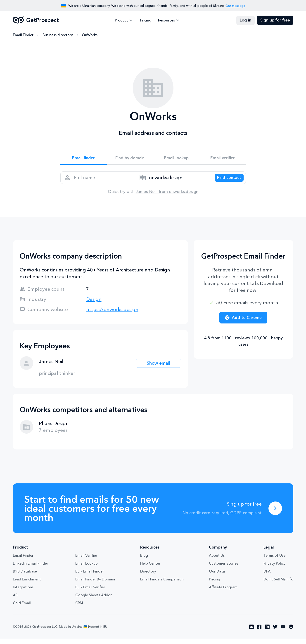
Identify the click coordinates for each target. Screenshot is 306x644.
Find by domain (130, 159)
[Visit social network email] (251, 632)
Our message (235, 6)
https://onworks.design (112, 315)
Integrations (23, 592)
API (16, 600)
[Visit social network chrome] (291, 632)
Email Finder (23, 35)
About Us (217, 561)
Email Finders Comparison (162, 585)
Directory (148, 577)
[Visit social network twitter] (275, 632)
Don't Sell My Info (278, 585)
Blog (144, 561)
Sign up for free (275, 20)
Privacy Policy (274, 569)
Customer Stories (224, 569)
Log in (246, 20)
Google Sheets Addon (94, 600)
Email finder (84, 159)
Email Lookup (87, 569)
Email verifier (223, 159)
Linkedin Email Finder (31, 569)
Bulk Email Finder (90, 577)
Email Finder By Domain (95, 585)
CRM (79, 608)
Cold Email (22, 608)
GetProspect (36, 20)
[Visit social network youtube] (283, 632)
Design (94, 305)
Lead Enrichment (27, 585)
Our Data (217, 577)
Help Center (150, 569)
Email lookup (176, 159)
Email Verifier (86, 561)
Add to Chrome (243, 323)
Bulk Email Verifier (90, 592)
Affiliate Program (223, 592)
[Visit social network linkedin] (267, 632)
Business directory (58, 35)
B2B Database (25, 577)
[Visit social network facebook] (259, 632)
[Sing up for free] (275, 514)
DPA (267, 577)
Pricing (146, 20)
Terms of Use (274, 561)
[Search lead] (226, 181)
